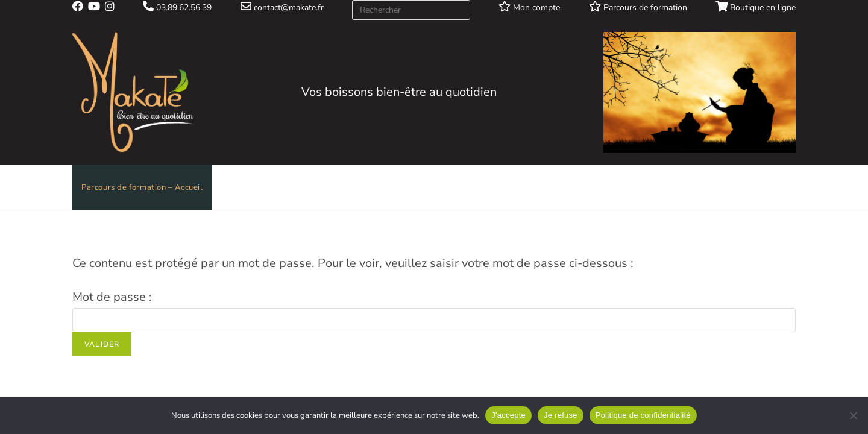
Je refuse (561, 415)
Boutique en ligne (756, 8)
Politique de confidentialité (643, 415)
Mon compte (529, 8)
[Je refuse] (853, 415)
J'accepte (508, 415)
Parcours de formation (638, 8)
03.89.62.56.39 (177, 8)
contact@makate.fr (282, 8)
